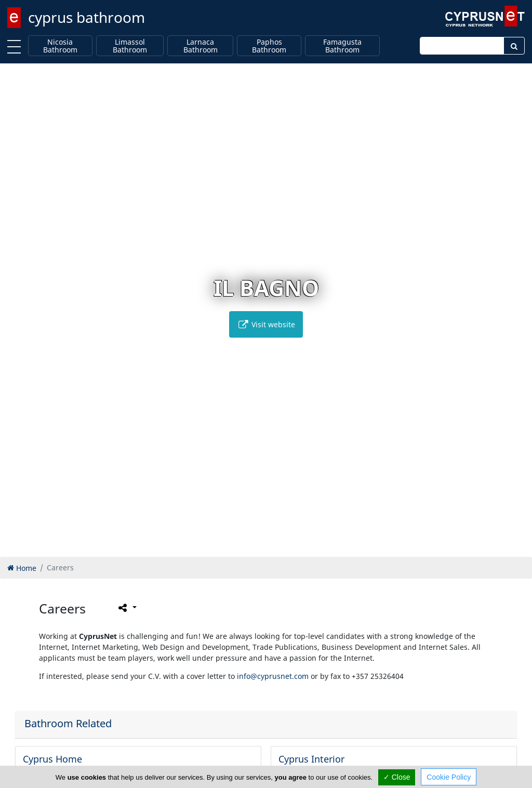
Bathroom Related (68, 723)
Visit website (266, 324)
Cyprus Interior (311, 759)
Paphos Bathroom (269, 46)
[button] (244, 547)
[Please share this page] (127, 607)
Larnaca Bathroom (201, 46)
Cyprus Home (52, 759)
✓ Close (397, 777)
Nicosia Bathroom (60, 46)
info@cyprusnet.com (273, 676)
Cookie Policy (449, 777)
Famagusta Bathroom (342, 46)
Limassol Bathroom (130, 46)
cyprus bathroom (87, 17)
